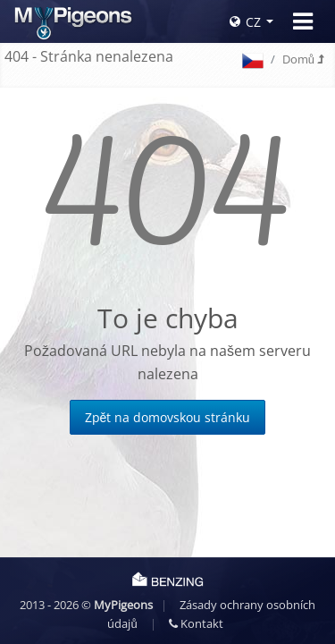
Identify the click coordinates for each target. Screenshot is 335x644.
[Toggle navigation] (303, 21)
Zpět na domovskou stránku (168, 417)
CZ (245, 22)
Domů (303, 59)
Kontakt (196, 623)
